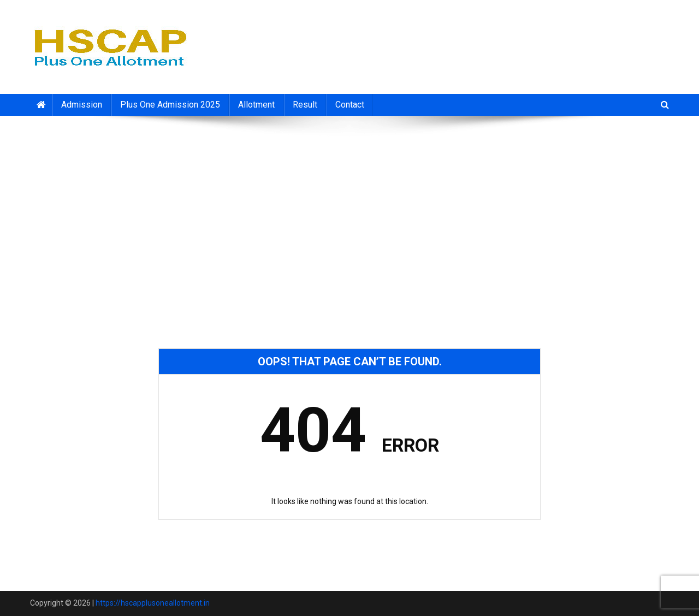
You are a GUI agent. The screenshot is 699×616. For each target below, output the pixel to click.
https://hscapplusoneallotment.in (153, 603)
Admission (82, 105)
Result (305, 105)
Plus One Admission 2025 (170, 105)
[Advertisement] (349, 203)
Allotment (256, 105)
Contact (350, 105)
